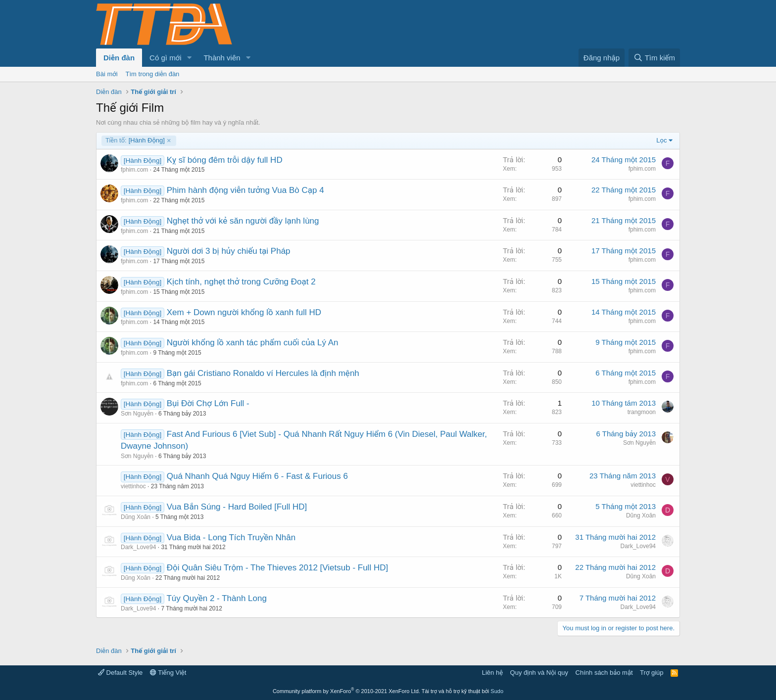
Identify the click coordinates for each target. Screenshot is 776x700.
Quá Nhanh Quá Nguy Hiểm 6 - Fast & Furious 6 (257, 476)
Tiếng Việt (168, 673)
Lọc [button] (661, 140)
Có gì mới (165, 58)
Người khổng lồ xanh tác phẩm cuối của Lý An (253, 343)
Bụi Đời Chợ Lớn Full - (208, 403)
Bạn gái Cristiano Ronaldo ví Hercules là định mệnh (263, 373)
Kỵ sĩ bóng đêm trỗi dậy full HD (225, 160)
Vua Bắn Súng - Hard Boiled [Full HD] (237, 507)
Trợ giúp (652, 673)
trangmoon (642, 412)
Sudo (497, 691)
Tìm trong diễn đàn (153, 74)
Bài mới (107, 74)
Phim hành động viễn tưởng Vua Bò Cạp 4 (245, 190)
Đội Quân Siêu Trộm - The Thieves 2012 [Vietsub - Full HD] (277, 568)
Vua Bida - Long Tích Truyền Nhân (231, 537)
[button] (189, 58)
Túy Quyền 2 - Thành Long (216, 598)
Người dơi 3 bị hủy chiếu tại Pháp (229, 251)
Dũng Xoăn (136, 517)
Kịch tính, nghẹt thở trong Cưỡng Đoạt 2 (241, 282)
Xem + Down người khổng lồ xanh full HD (244, 312)
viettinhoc (133, 486)
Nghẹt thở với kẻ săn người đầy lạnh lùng (243, 221)
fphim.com (134, 170)
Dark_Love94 (138, 547)
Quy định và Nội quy (539, 673)
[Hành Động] (135, 140)
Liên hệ (492, 673)
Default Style (120, 673)
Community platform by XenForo (346, 691)
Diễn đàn (119, 58)
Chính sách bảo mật (604, 673)
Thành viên (222, 58)
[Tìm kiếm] (654, 58)
